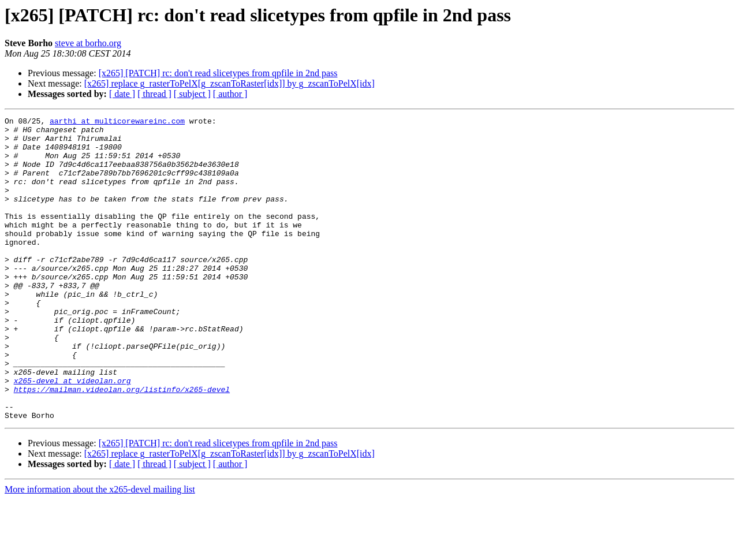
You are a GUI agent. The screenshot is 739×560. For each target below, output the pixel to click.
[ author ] (230, 94)
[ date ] (122, 94)
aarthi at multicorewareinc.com (117, 122)
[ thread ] (154, 94)
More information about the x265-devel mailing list (100, 550)
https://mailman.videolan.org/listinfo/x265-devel (122, 445)
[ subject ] (192, 94)
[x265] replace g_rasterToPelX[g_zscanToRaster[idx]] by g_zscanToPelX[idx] (229, 83)
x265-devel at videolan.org (72, 434)
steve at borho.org (88, 43)
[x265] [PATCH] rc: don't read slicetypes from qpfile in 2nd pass (218, 73)
